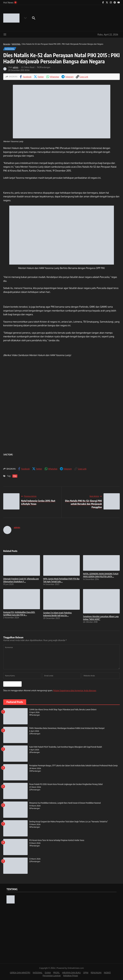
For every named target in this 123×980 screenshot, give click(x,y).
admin (16, 67)
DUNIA (48, 972)
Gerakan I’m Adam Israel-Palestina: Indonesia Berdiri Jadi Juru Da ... (58, 614)
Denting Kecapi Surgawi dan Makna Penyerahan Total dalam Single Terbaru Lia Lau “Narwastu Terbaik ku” (69, 821)
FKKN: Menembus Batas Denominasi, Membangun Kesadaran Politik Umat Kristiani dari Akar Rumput (67, 728)
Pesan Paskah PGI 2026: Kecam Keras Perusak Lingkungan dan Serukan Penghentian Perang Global (66, 784)
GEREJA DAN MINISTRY (20, 972)
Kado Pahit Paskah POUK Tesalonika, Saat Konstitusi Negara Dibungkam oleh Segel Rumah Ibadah (66, 747)
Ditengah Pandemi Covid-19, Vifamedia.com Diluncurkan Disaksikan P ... (21, 580)
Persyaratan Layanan (52, 975)
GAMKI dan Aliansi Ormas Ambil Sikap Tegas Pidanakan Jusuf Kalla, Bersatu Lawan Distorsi (63, 709)
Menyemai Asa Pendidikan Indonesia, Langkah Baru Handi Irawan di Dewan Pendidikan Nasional (65, 803)
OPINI (86, 972)
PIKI (15, 476)
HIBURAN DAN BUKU (71, 972)
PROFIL (56, 972)
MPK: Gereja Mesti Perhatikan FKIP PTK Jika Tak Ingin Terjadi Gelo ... (61, 580)
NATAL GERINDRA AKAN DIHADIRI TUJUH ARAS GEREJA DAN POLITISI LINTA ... (101, 575)
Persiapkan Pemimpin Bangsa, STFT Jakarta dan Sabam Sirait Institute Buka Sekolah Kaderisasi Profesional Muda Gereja (73, 765)
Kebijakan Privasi (71, 975)
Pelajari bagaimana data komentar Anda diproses (75, 690)
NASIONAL (16, 44)
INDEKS (107, 972)
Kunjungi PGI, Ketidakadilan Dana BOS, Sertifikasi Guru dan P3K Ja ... (19, 614)
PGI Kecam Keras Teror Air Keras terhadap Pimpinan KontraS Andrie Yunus (57, 840)
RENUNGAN (96, 972)
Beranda (7, 44)
